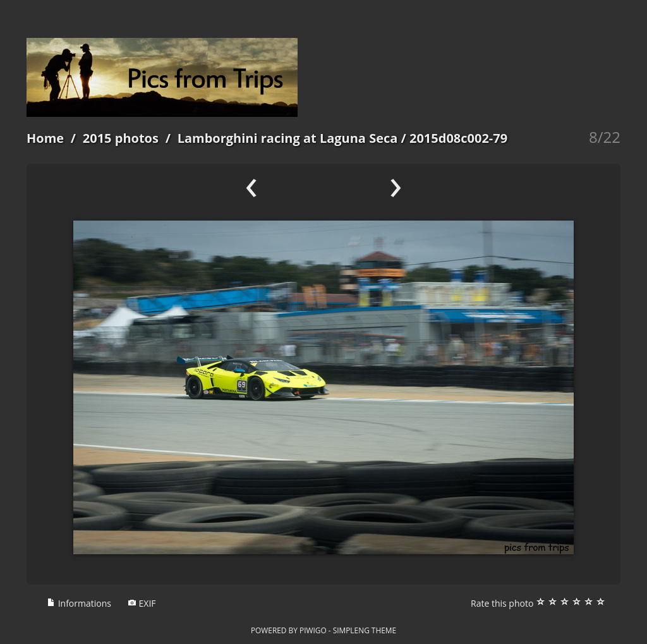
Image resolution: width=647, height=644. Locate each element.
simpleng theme (365, 630)
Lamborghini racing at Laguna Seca (288, 138)
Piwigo (313, 630)
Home (45, 138)
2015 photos (121, 138)
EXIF (142, 603)
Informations (79, 603)
